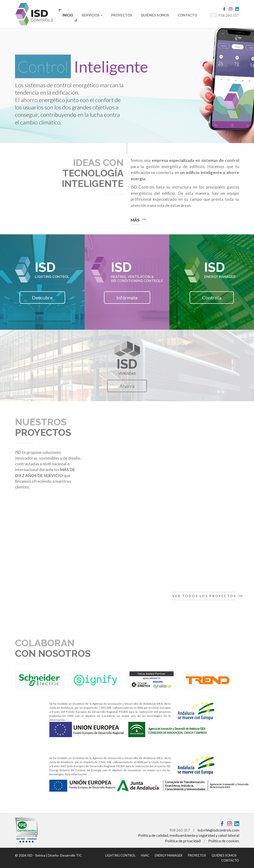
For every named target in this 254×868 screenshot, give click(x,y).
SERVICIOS (92, 15)
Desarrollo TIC (71, 855)
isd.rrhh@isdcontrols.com (218, 830)
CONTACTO (187, 15)
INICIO (68, 15)
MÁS (135, 220)
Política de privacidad (183, 841)
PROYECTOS (122, 15)
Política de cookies (224, 841)
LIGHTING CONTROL (120, 855)
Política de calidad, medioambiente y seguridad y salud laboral (189, 835)
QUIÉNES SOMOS (155, 15)
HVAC (145, 855)
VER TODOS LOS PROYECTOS (204, 596)
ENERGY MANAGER (169, 855)
